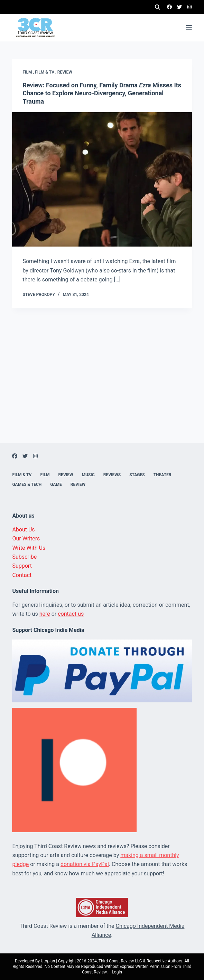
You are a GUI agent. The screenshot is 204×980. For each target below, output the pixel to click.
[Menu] (189, 28)
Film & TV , (46, 72)
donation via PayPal (85, 864)
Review (65, 72)
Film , (29, 72)
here (45, 614)
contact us (71, 614)
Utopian (48, 961)
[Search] (157, 7)
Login (117, 972)
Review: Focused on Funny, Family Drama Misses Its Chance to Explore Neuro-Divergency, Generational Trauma (102, 93)
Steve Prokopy (39, 295)
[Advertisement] (102, 395)
